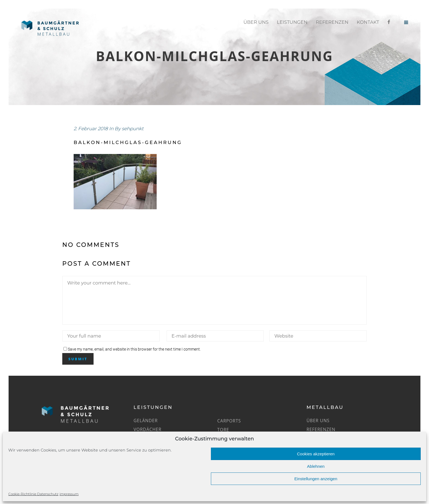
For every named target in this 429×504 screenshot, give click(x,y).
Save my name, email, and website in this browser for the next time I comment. (134, 349)
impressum (69, 494)
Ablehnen (316, 466)
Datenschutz (48, 494)
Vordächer (148, 429)
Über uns (318, 421)
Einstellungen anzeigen (316, 479)
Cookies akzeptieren (316, 454)
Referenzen (321, 429)
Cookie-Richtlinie (23, 494)
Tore (223, 430)
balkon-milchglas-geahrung (128, 142)
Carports (229, 421)
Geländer (146, 421)
